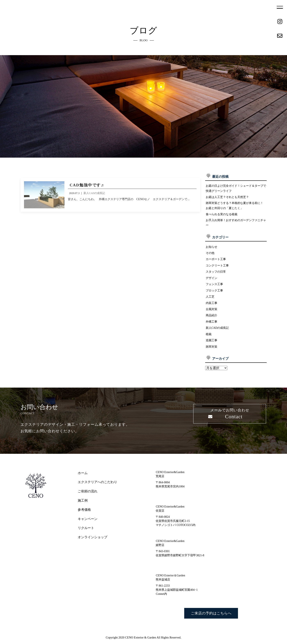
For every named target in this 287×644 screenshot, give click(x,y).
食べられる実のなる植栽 (222, 215)
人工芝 (210, 299)
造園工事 (212, 344)
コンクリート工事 (217, 268)
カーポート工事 (216, 261)
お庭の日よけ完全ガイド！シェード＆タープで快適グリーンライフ (236, 189)
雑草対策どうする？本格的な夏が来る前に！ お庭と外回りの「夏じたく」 (234, 207)
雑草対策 (212, 350)
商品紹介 (212, 319)
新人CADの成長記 (217, 331)
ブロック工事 (214, 293)
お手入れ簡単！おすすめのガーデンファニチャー (236, 224)
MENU (280, 7)
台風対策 (212, 312)
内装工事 (212, 306)
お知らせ (212, 249)
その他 (210, 255)
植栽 (209, 337)
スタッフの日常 (216, 274)
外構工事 (212, 325)
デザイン (212, 280)
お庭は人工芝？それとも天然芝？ (227, 198)
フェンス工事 (214, 287)
